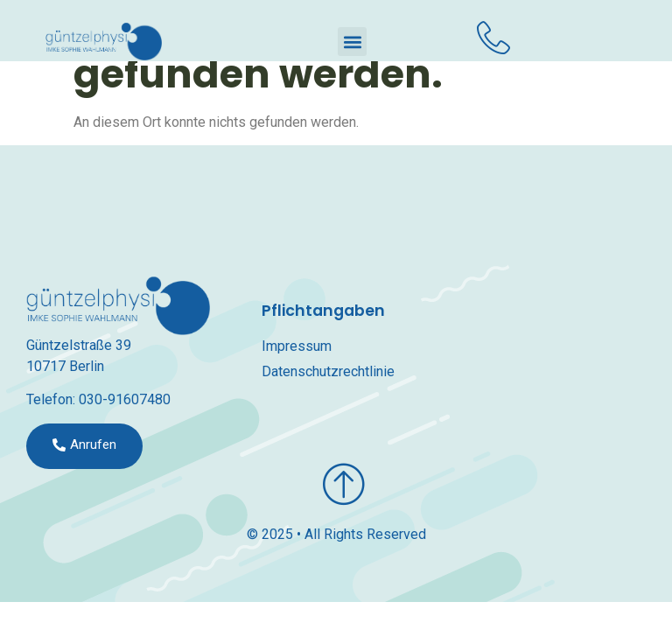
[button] (352, 42)
